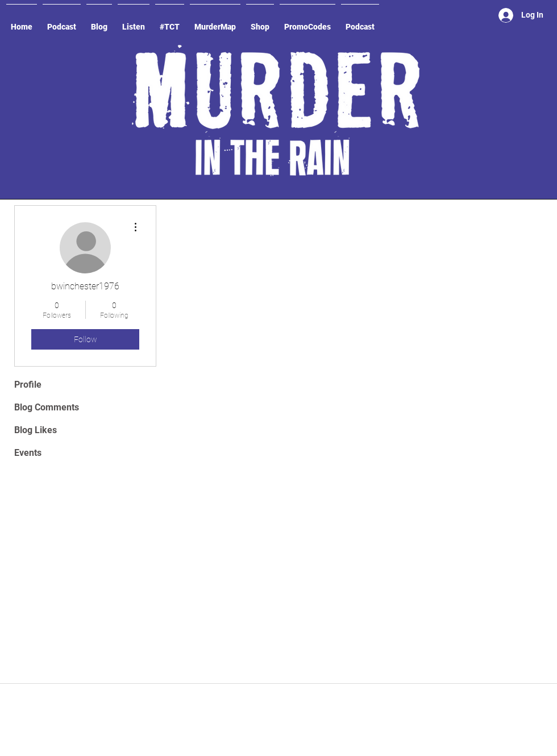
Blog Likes (36, 430)
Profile (28, 385)
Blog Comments (47, 407)
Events (28, 453)
